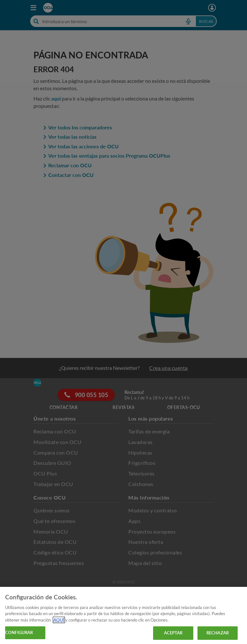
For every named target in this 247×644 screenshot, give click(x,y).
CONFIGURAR (19, 632)
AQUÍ (59, 620)
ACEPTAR (173, 633)
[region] (123, 615)
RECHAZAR (218, 633)
